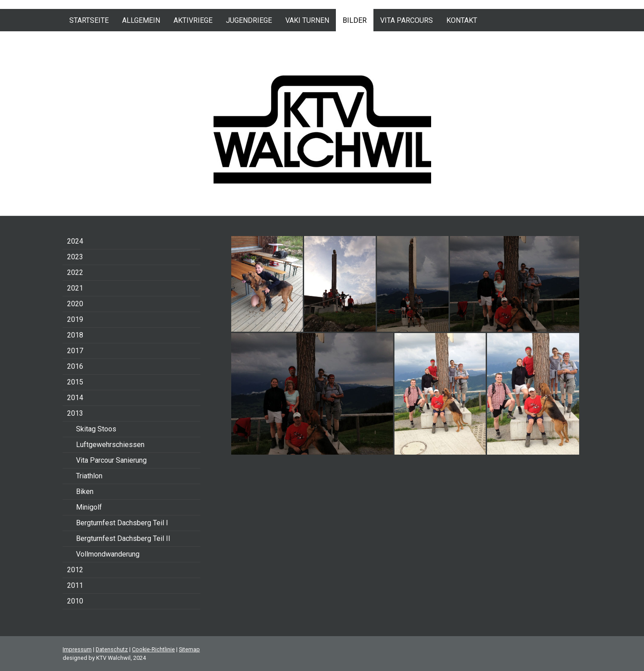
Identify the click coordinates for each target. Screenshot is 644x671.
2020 (75, 304)
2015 (75, 382)
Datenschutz (112, 649)
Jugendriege (249, 20)
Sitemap (189, 649)
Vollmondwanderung (108, 554)
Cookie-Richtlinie (153, 649)
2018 (75, 335)
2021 (75, 288)
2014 (75, 398)
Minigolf (89, 507)
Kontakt (462, 20)
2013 (75, 413)
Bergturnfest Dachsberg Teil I (122, 523)
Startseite (89, 20)
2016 (75, 366)
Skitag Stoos (96, 429)
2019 (75, 319)
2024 (75, 241)
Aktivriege (193, 20)
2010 (75, 601)
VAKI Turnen (307, 20)
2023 (75, 257)
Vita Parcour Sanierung (111, 460)
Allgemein (141, 20)
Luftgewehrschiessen (110, 445)
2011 (75, 585)
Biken (85, 492)
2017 (75, 351)
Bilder (355, 20)
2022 (75, 272)
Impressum (77, 649)
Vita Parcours (407, 20)
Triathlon (89, 476)
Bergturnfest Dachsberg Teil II (123, 538)
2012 (75, 570)
